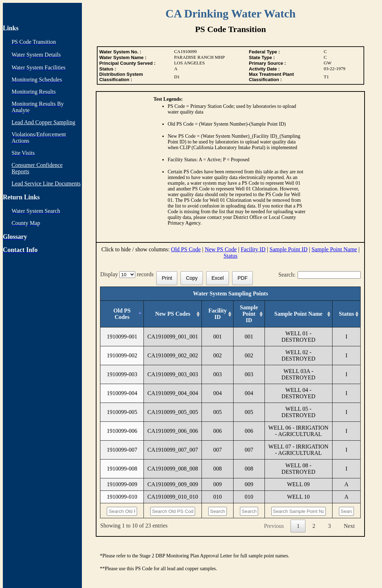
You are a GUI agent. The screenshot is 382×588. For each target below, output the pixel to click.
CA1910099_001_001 (173, 337)
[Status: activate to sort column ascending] (346, 314)
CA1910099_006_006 (173, 431)
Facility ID (253, 249)
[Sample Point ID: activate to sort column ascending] (249, 314)
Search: (320, 275)
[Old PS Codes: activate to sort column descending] (122, 314)
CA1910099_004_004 (173, 393)
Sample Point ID (289, 249)
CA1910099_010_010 (173, 497)
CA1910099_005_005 (173, 412)
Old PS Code (186, 249)
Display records (128, 274)
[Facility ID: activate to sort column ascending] (218, 314)
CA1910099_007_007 (173, 450)
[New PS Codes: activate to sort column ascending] (173, 314)
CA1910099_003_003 (173, 374)
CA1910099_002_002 (173, 355)
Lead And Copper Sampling (43, 122)
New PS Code (221, 249)
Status (231, 256)
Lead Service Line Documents (46, 183)
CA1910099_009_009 (173, 484)
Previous (274, 526)
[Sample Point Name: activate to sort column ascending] (298, 314)
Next (349, 526)
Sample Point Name (334, 249)
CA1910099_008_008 (173, 469)
